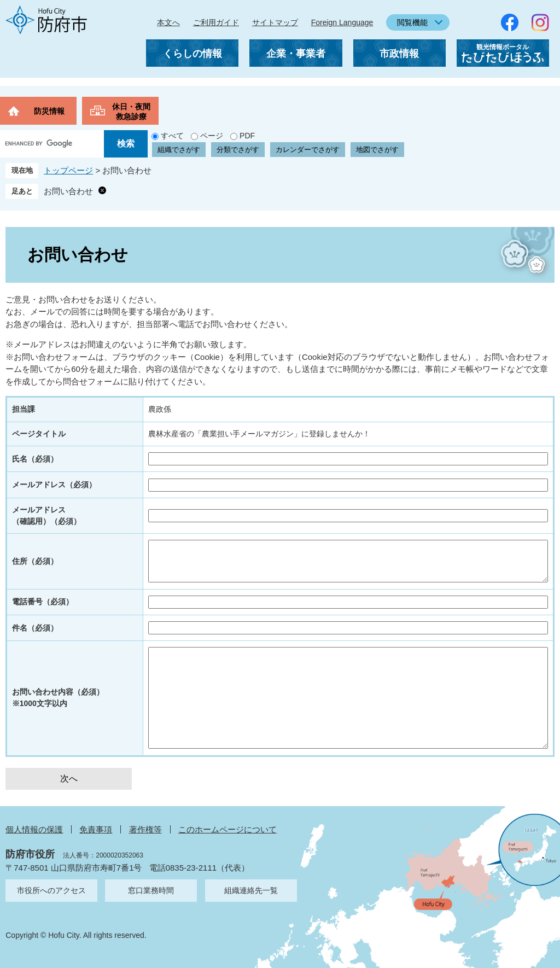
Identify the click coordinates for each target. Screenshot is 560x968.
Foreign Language (342, 22)
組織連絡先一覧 (251, 890)
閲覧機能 (412, 22)
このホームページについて (227, 829)
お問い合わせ (68, 191)
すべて (172, 136)
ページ (212, 136)
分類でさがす (238, 150)
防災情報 (49, 111)
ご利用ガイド (216, 22)
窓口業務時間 (151, 890)
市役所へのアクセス (51, 890)
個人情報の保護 (34, 829)
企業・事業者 (296, 54)
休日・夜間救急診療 (131, 112)
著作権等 (145, 829)
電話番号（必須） (43, 602)
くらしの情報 (192, 54)
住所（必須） (35, 561)
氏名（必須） (35, 459)
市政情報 (399, 54)
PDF (247, 136)
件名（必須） (35, 628)
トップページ (68, 170)
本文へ (168, 22)
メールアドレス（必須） (54, 485)
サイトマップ (275, 22)
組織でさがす (179, 150)
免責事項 (96, 829)
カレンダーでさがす (308, 150)
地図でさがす (377, 150)
